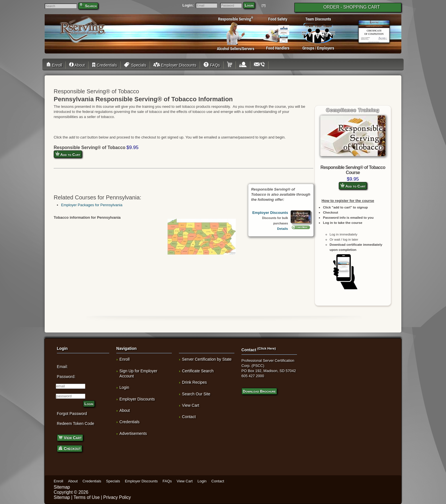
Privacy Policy (117, 497)
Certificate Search (198, 371)
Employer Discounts (175, 65)
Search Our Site (196, 394)
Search (91, 6)
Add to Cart (353, 186)
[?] (264, 6)
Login (249, 5)
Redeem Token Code (76, 424)
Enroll (55, 65)
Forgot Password (72, 414)
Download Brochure (259, 391)
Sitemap (62, 487)
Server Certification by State (207, 359)
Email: (62, 367)
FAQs (212, 65)
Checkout (70, 448)
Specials (135, 65)
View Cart (70, 437)
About (77, 65)
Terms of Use (86, 497)
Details (282, 229)
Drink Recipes (194, 382)
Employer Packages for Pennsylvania (92, 205)
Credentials (104, 65)
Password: (66, 377)
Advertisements (133, 433)
